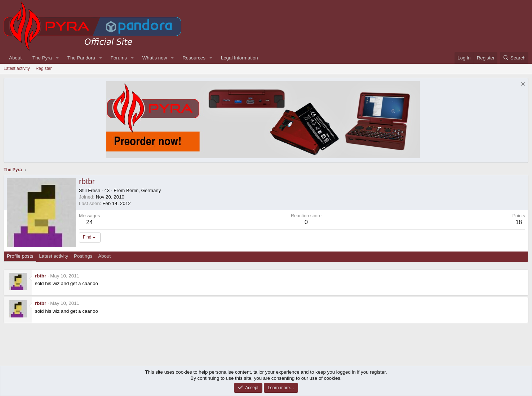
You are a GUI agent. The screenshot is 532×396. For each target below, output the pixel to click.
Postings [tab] (83, 256)
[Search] (514, 58)
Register (44, 68)
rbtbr (41, 276)
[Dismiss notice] (522, 85)
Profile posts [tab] (20, 256)
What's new (155, 58)
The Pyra (42, 58)
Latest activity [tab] (54, 256)
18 (519, 222)
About (15, 58)
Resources (194, 58)
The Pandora (81, 58)
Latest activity (17, 68)
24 (89, 222)
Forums (119, 58)
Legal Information (240, 58)
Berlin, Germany (143, 190)
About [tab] (104, 256)
